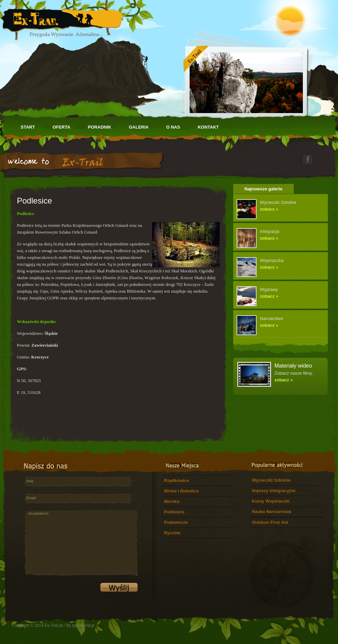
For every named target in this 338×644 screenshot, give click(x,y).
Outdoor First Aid (270, 522)
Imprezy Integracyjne (274, 491)
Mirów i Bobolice (181, 491)
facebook (308, 159)
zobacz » (269, 209)
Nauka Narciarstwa (271, 512)
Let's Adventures (62, 20)
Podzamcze (176, 522)
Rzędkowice (176, 480)
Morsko (172, 501)
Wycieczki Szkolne (271, 480)
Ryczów (172, 533)
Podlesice (174, 512)
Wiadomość (81, 543)
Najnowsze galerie (263, 189)
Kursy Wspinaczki (271, 501)
